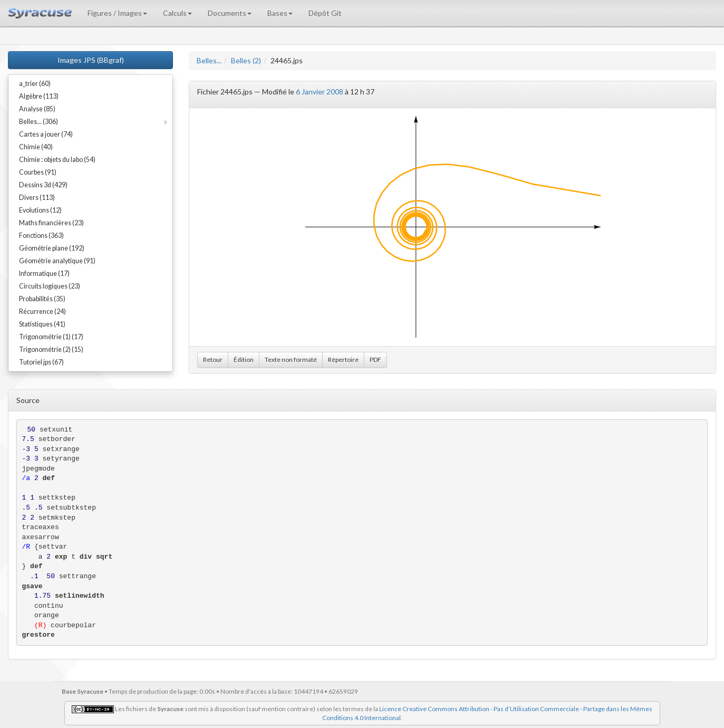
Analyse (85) (37, 109)
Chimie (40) (36, 147)
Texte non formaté (291, 360)
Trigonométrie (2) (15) (51, 349)
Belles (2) (246, 60)
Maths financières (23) (51, 223)
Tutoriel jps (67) (41, 362)
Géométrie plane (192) (52, 248)
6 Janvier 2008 (320, 92)
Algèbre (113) (39, 96)
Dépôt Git (325, 13)
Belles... (209, 60)
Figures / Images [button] (117, 13)
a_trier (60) (35, 84)
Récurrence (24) (42, 312)
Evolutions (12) (40, 210)
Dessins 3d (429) (43, 185)
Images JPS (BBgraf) (91, 60)
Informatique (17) (44, 274)
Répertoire (343, 360)
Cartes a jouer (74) (46, 134)
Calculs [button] (177, 13)
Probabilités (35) (42, 299)
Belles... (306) (38, 122)
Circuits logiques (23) (50, 286)
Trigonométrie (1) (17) (51, 337)
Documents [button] (230, 13)
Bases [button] (280, 13)
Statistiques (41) (42, 324)
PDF (375, 360)
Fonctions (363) (41, 236)
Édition (244, 360)
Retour (213, 360)
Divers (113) (37, 198)
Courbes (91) (38, 172)
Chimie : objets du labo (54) (57, 160)
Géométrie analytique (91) (57, 261)
